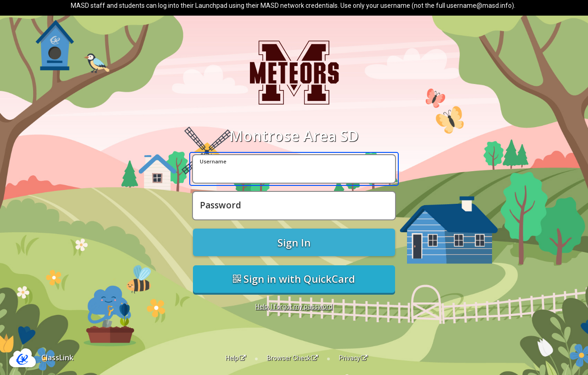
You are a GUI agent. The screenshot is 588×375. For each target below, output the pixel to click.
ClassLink (57, 358)
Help (236, 358)
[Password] (294, 206)
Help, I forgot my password (294, 307)
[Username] (294, 169)
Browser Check (292, 358)
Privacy (353, 358)
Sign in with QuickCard (294, 279)
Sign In (294, 242)
